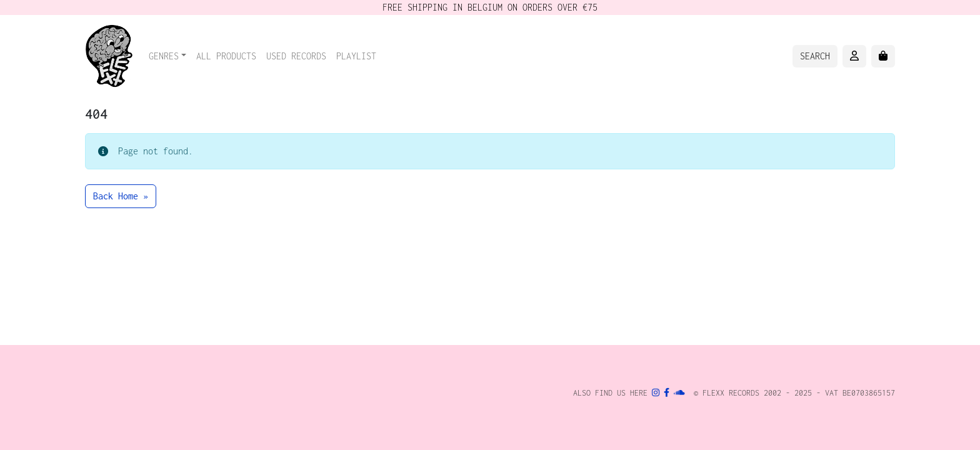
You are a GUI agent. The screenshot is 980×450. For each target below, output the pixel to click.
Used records (296, 56)
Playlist (356, 56)
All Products (226, 56)
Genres (164, 56)
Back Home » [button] (121, 196)
